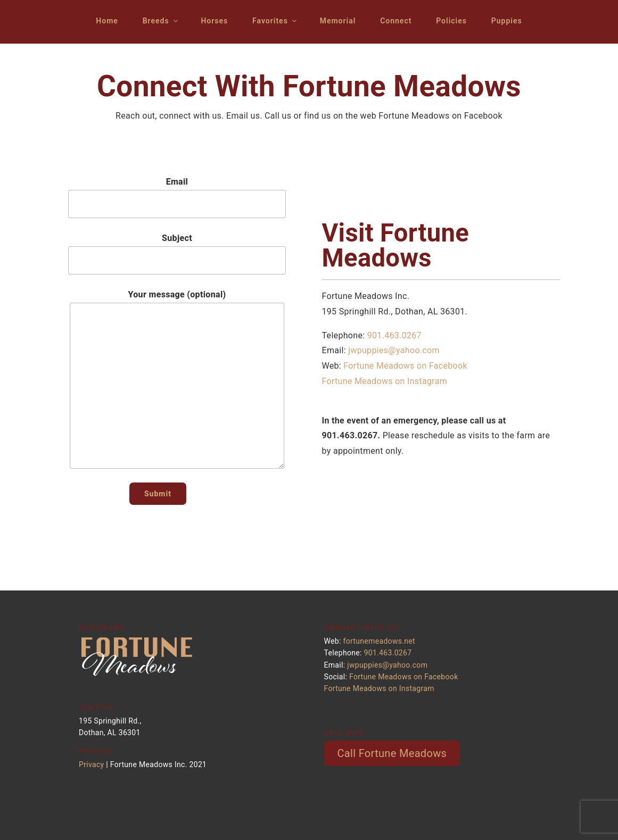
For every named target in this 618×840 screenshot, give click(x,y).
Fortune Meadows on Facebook (405, 366)
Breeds (161, 21)
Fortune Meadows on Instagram (384, 381)
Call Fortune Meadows (392, 753)
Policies (451, 21)
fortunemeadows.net (379, 641)
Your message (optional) (177, 379)
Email (177, 197)
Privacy (91, 764)
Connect (396, 21)
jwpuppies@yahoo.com (394, 350)
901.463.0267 (394, 335)
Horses (214, 21)
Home (107, 21)
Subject (177, 254)
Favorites (275, 21)
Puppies (507, 21)
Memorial (338, 21)
